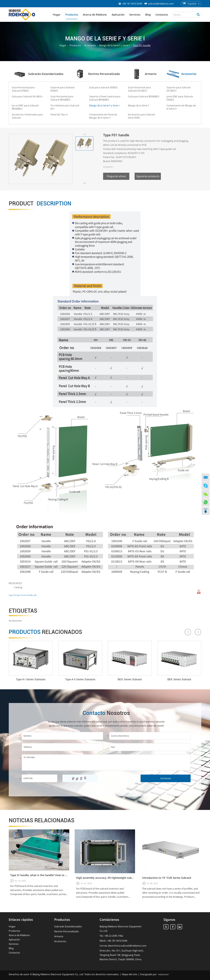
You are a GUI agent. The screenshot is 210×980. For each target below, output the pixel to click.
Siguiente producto (148, 176)
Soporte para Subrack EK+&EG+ (179, 89)
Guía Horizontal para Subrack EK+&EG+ (139, 89)
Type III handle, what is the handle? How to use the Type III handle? (39, 875)
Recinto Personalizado (66, 931)
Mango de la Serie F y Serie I (114, 45)
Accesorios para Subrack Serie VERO (141, 116)
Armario (59, 936)
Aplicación (118, 15)
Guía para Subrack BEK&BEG (144, 96)
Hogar (57, 15)
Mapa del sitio (130, 974)
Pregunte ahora (116, 176)
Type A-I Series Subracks (31, 679)
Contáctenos (109, 919)
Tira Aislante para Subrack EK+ (65, 107)
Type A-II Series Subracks (80, 679)
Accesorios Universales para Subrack (27, 116)
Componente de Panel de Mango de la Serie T (103, 116)
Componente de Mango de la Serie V (181, 107)
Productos (72, 15)
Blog (148, 15)
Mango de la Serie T (139, 105)
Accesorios (90, 45)
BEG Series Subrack (130, 679)
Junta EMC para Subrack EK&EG (180, 98)
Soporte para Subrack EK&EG (62, 89)
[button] (188, 632)
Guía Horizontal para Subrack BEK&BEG (62, 98)
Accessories (15, 621)
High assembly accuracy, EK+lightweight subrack (105, 878)
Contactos (162, 15)
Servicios (135, 15)
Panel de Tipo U (59, 114)
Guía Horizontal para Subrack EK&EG (23, 89)
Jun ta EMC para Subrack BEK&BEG (25, 107)
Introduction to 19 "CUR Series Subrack (167, 878)
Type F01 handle (142, 45)
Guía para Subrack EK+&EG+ (27, 96)
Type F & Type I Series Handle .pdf (23, 595)
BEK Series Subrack (179, 679)
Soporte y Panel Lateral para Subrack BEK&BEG (105, 98)
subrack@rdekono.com (161, 4)
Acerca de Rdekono (95, 15)
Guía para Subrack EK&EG (103, 87)
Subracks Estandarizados (68, 926)
